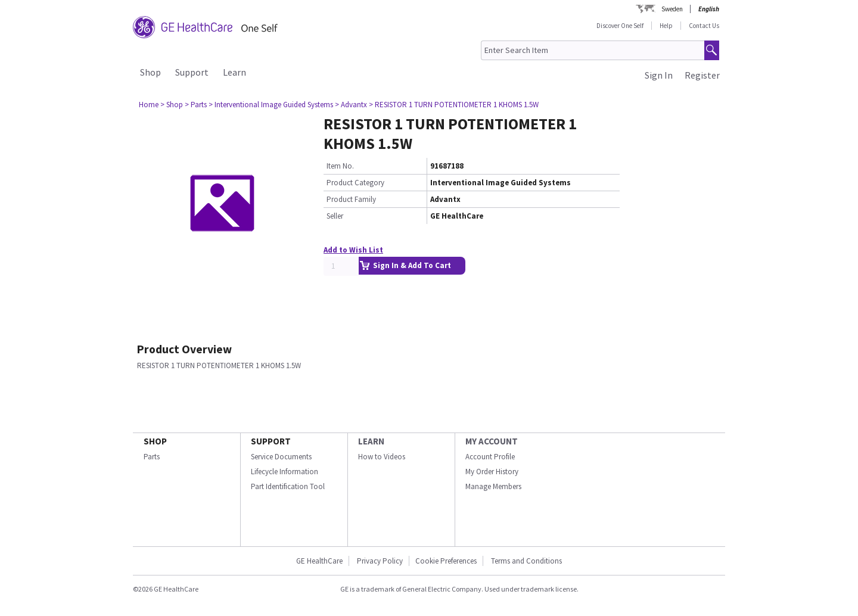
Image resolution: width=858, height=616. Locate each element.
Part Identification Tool (288, 486)
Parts (152, 457)
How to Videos (382, 457)
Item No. (340, 166)
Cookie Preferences (446, 561)
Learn (234, 72)
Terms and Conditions (526, 561)
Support (192, 72)
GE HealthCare (319, 561)
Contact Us (704, 26)
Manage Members (493, 486)
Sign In (659, 75)
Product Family (351, 199)
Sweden (672, 9)
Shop (150, 72)
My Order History (492, 472)
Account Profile (490, 457)
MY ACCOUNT (492, 441)
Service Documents (281, 457)
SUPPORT (271, 441)
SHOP (155, 441)
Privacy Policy (379, 561)
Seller (335, 216)
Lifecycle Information (285, 472)
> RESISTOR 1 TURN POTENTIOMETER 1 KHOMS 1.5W (454, 105)
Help (666, 26)
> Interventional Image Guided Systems (271, 105)
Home (149, 105)
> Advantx (351, 105)
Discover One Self (620, 26)
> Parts (196, 105)
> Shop (172, 105)
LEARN (371, 441)
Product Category (355, 183)
